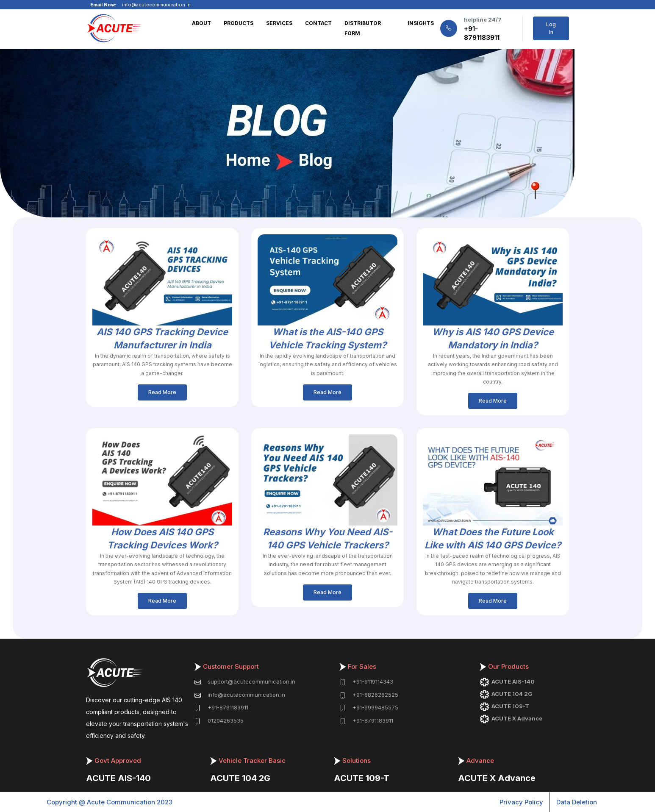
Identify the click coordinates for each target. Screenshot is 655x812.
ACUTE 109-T (362, 778)
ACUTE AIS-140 (118, 778)
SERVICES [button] (279, 23)
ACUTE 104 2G (240, 778)
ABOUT (201, 23)
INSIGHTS (421, 23)
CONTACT (318, 23)
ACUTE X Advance (497, 778)
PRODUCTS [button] (239, 23)
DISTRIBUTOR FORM (363, 28)
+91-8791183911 (482, 33)
